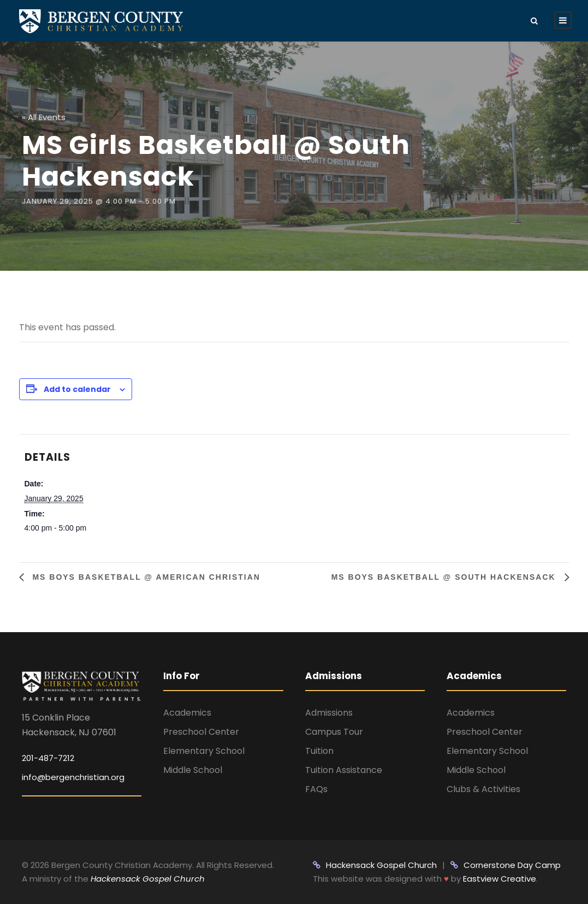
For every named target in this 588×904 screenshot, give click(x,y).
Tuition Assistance (344, 770)
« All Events (44, 117)
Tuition (319, 751)
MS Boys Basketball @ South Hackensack (445, 577)
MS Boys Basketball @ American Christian (145, 577)
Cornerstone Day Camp (506, 865)
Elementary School (204, 751)
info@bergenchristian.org (73, 777)
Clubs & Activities (483, 789)
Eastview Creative (500, 879)
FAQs (316, 789)
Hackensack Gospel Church (147, 879)
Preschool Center (201, 732)
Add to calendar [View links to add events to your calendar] (77, 389)
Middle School (193, 770)
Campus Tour (334, 732)
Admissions (329, 713)
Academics (187, 713)
